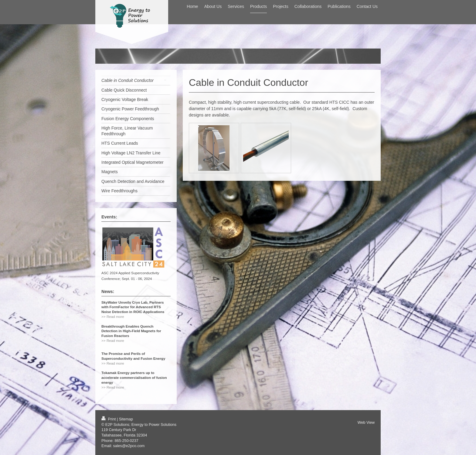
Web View (366, 423)
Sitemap (126, 419)
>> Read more (113, 317)
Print (109, 419)
